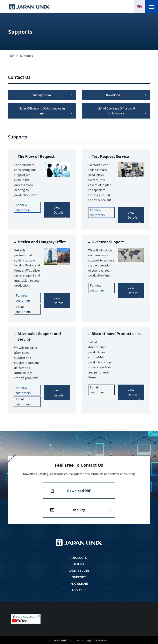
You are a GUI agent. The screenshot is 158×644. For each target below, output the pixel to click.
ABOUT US (79, 590)
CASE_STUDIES (79, 570)
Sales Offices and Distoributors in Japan (42, 111)
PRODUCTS (79, 558)
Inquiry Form (42, 95)
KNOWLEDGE (79, 583)
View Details (59, 210)
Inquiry (79, 510)
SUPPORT (79, 577)
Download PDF (116, 95)
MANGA (79, 564)
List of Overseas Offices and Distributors (116, 111)
